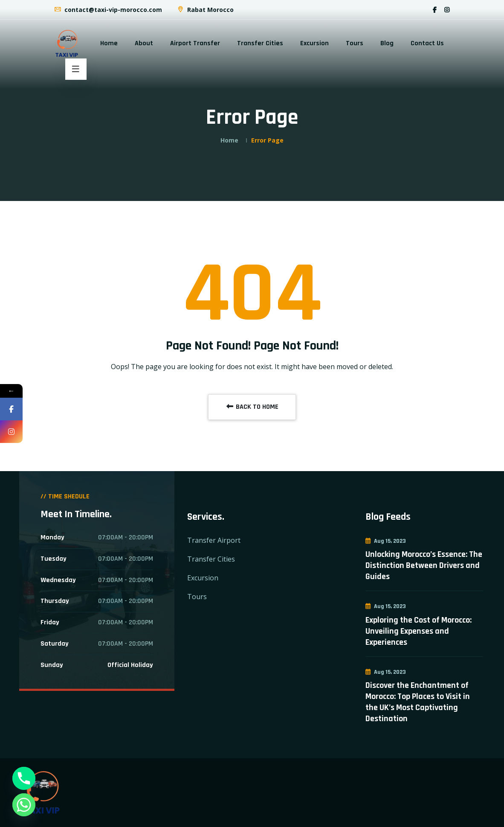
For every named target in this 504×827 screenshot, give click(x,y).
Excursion (314, 43)
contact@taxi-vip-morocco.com (108, 10)
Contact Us (427, 43)
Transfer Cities (260, 43)
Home (109, 43)
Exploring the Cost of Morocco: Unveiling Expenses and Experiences (419, 631)
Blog (387, 43)
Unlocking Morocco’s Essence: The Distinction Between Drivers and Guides (424, 565)
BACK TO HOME (252, 407)
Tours (355, 43)
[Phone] (24, 778)
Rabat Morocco (205, 10)
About (144, 43)
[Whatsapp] (24, 805)
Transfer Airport (214, 540)
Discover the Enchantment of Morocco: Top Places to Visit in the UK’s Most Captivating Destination (418, 702)
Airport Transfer (195, 43)
